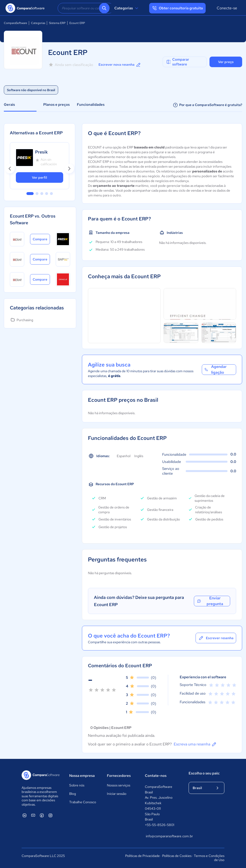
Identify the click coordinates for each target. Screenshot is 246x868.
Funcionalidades (91, 105)
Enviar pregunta (210, 601)
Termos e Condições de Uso (209, 858)
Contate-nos (156, 776)
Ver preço (226, 62)
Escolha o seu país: (204, 773)
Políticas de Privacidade (142, 856)
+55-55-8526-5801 (160, 825)
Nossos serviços (119, 785)
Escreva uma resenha (195, 744)
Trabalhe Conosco (83, 802)
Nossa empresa (82, 776)
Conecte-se (227, 8)
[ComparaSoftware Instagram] (50, 815)
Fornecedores (119, 776)
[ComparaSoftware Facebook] (42, 815)
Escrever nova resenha (120, 65)
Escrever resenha (216, 638)
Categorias (127, 8)
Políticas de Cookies (177, 856)
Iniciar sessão (117, 794)
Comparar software (177, 62)
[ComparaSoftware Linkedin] (25, 815)
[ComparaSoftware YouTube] (33, 815)
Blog (73, 794)
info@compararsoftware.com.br (162, 836)
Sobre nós (77, 785)
